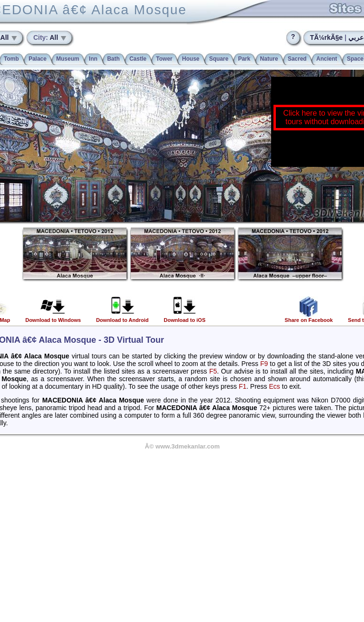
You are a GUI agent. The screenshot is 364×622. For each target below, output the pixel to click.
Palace (37, 59)
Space (355, 59)
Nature (269, 59)
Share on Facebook (309, 318)
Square (219, 59)
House (191, 59)
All (46, 37)
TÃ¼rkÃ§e (326, 37)
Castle (138, 59)
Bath (114, 59)
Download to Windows (53, 318)
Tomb (11, 59)
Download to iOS (184, 318)
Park (244, 59)
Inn (93, 59)
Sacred (297, 59)
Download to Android (123, 318)
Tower (164, 59)
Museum (68, 59)
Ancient (327, 59)
